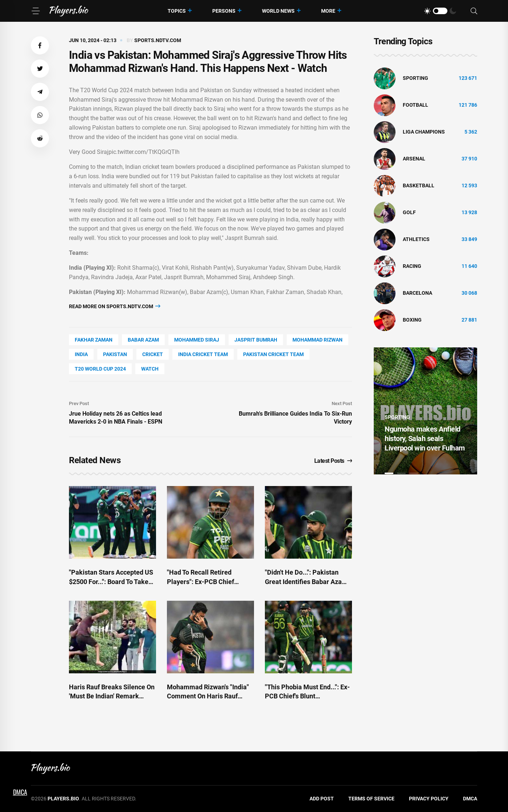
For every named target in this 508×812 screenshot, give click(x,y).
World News (278, 11)
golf (409, 212)
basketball (419, 185)
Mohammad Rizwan (317, 340)
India (81, 354)
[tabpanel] (425, 411)
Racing (412, 266)
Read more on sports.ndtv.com (115, 306)
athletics (416, 239)
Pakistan (115, 354)
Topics (177, 11)
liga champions (424, 132)
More (328, 11)
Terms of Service (371, 799)
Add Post (322, 799)
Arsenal (414, 159)
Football (415, 105)
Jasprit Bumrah (256, 340)
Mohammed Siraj (197, 340)
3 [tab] (414, 473)
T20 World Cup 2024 (100, 369)
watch (150, 369)
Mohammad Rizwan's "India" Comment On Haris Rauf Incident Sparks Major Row (208, 696)
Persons (224, 11)
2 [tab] (401, 473)
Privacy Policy (429, 799)
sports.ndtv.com (158, 40)
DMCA (470, 799)
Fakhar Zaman (94, 340)
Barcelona (417, 293)
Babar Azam (143, 340)
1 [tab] (389, 473)
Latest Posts (333, 461)
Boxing (412, 320)
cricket (153, 354)
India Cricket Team (203, 354)
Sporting (415, 78)
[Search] (474, 11)
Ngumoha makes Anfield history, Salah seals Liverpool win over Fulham (425, 438)
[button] (40, 45)
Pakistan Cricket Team (273, 354)
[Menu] (36, 11)
